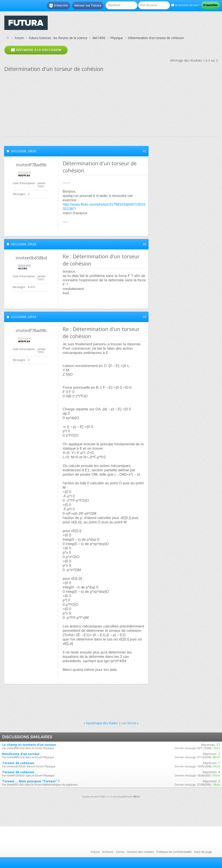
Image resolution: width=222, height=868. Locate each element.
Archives (108, 852)
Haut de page (203, 852)
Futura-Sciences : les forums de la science (58, 38)
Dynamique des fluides (102, 723)
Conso (120, 852)
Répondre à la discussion (36, 50)
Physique (117, 38)
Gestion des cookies (140, 852)
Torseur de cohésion (18, 763)
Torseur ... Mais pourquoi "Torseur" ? (31, 781)
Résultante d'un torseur (21, 754)
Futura (95, 852)
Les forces (129, 723)
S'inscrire (58, 6)
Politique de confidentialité (174, 852)
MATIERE (99, 38)
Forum (19, 38)
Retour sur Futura (88, 5)
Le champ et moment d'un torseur (29, 745)
